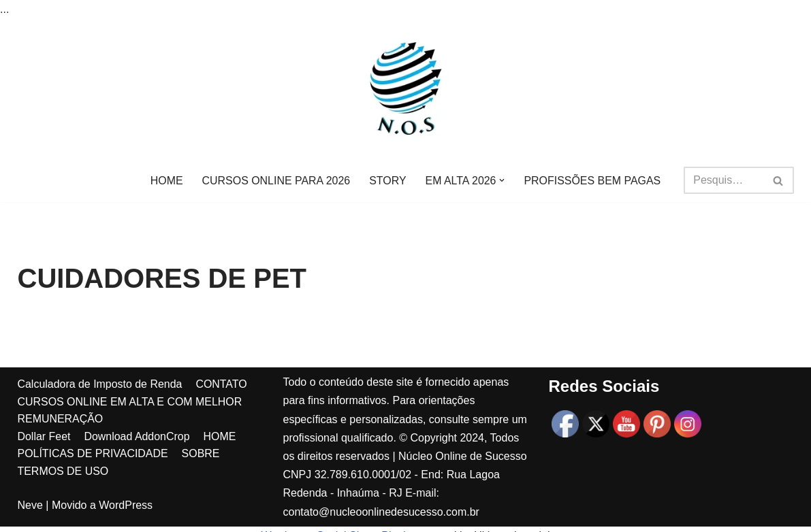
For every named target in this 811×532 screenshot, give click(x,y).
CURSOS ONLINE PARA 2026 (276, 181)
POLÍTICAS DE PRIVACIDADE (93, 478)
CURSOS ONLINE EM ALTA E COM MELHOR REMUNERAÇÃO (130, 434)
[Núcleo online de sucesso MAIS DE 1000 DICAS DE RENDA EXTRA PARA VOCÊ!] (406, 88)
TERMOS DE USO (63, 496)
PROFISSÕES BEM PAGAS (593, 181)
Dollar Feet (44, 460)
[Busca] (723, 180)
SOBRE (201, 478)
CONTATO (222, 409)
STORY (388, 181)
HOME (166, 181)
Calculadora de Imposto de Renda (100, 409)
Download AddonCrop (138, 460)
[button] (503, 180)
